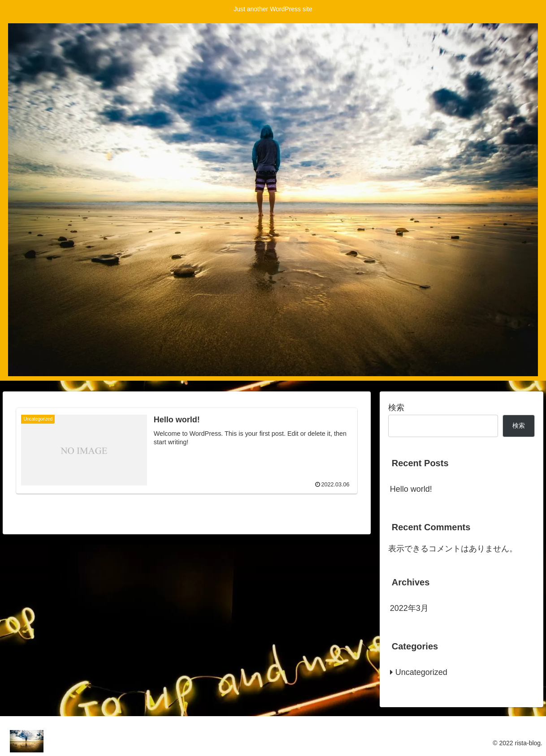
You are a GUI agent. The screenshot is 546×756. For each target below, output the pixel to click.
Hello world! (411, 489)
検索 (396, 408)
